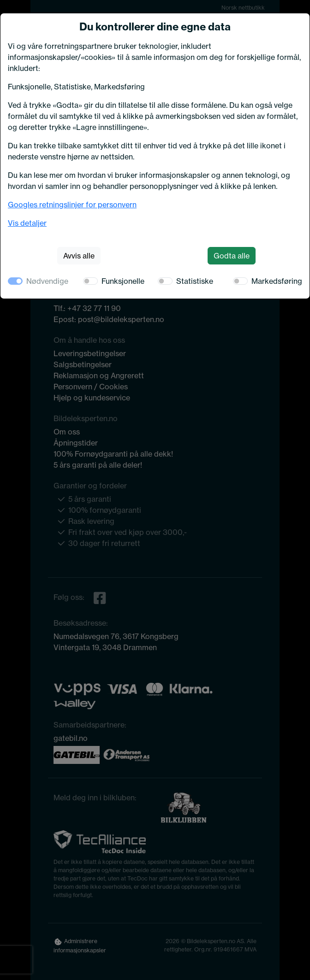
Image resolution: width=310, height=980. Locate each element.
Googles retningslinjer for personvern (72, 205)
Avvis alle (79, 256)
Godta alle (232, 256)
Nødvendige (47, 281)
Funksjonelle (123, 281)
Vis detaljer (27, 223)
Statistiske (195, 281)
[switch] (90, 281)
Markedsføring (277, 281)
